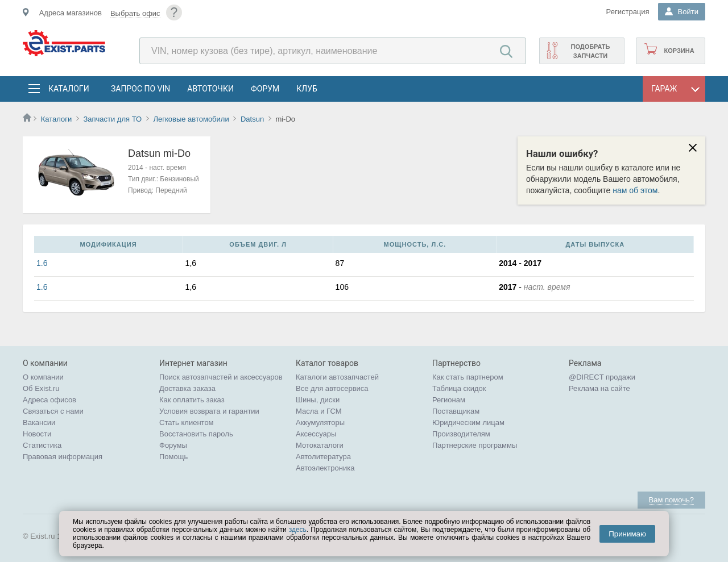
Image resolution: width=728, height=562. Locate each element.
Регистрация (628, 12)
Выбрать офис (135, 13)
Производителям (461, 434)
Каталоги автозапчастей (337, 377)
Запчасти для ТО (112, 119)
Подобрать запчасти (590, 51)
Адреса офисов (49, 400)
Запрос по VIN (140, 89)
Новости (37, 434)
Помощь (173, 457)
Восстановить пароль (196, 434)
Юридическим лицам (468, 422)
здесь (298, 530)
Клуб (307, 89)
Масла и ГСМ (319, 411)
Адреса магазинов (71, 13)
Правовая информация (63, 457)
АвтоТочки (210, 89)
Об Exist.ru (41, 388)
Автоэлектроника (325, 468)
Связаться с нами (53, 411)
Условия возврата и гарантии (209, 411)
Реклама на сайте (599, 388)
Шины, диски (318, 400)
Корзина (679, 51)
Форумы (173, 445)
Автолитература (323, 457)
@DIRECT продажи (602, 377)
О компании (43, 377)
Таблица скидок (459, 388)
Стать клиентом (187, 422)
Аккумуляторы (320, 422)
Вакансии (39, 422)
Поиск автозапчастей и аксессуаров (221, 377)
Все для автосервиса (332, 388)
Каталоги (68, 89)
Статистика (42, 445)
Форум (265, 89)
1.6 (42, 263)
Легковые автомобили (191, 119)
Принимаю (627, 534)
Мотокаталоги (320, 445)
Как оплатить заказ (192, 400)
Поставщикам (456, 411)
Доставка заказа (187, 388)
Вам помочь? (671, 500)
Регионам (449, 400)
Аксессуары (316, 434)
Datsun (252, 119)
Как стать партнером (468, 377)
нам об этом (635, 190)
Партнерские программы (475, 445)
